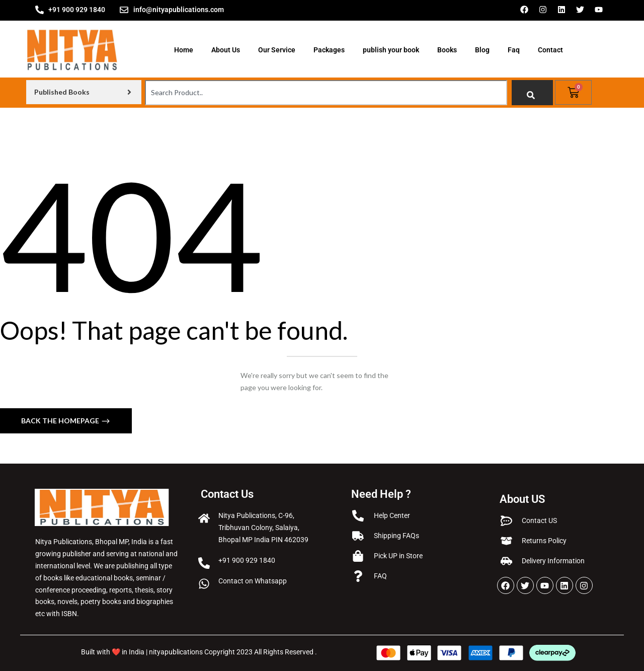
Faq (514, 50)
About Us (226, 50)
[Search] (532, 93)
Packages (329, 50)
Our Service (277, 50)
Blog (482, 50)
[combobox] (326, 93)
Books (447, 50)
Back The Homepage (61, 421)
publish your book (391, 50)
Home (184, 50)
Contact (550, 50)
